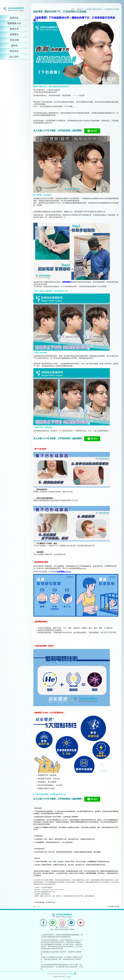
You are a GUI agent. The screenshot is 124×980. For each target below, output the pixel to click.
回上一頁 (36, 907)
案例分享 (80, 9)
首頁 (73, 9)
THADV (71, 974)
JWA (54, 974)
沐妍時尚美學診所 (39, 871)
